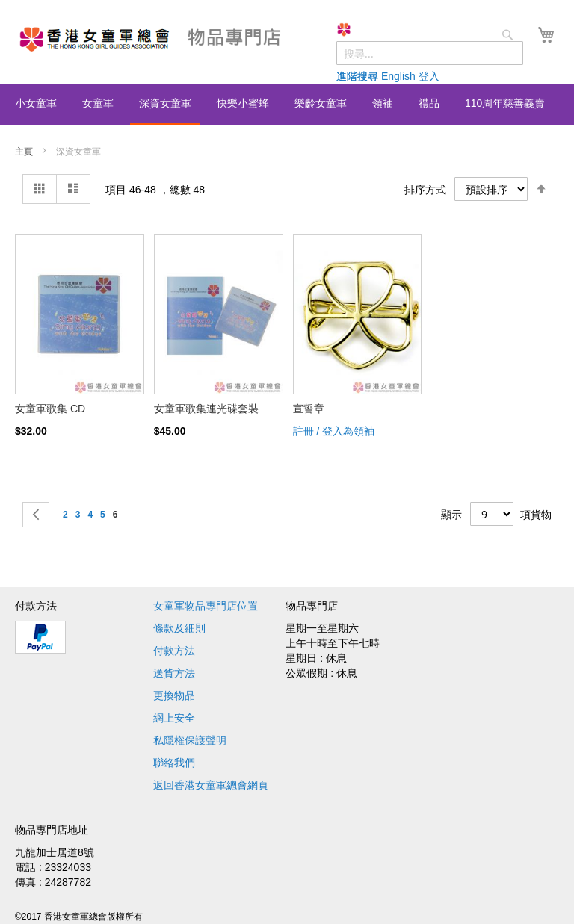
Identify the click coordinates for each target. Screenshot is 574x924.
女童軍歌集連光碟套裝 (206, 409)
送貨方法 (174, 673)
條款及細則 (179, 628)
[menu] (287, 105)
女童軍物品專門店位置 (206, 606)
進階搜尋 (357, 76)
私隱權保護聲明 (190, 740)
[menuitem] (36, 103)
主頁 (25, 152)
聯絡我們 (174, 763)
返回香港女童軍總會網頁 (211, 785)
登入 (429, 76)
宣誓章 (309, 409)
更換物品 (174, 695)
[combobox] (430, 53)
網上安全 (174, 718)
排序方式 (425, 190)
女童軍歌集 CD (50, 409)
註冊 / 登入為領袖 (334, 431)
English (398, 76)
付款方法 (174, 651)
